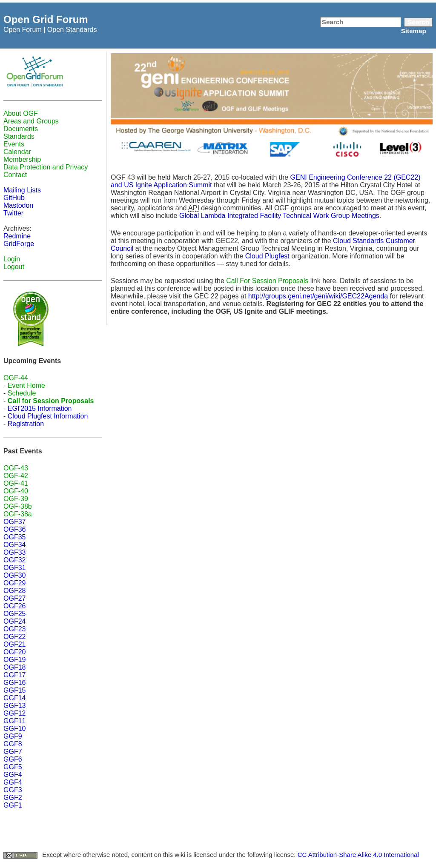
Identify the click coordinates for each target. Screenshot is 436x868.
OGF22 (14, 637)
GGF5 (13, 767)
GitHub (14, 198)
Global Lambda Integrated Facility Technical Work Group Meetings (279, 216)
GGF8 (13, 744)
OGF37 (14, 522)
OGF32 (14, 560)
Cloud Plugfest (267, 256)
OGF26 (14, 606)
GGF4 (13, 775)
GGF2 (13, 798)
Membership (22, 159)
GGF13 (14, 706)
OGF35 (14, 537)
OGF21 (14, 644)
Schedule (22, 393)
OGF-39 (16, 499)
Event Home (26, 385)
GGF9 (13, 736)
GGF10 (14, 729)
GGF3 (13, 790)
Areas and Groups (31, 121)
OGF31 (14, 568)
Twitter (13, 213)
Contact (15, 175)
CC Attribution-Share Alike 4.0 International (358, 855)
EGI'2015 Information (40, 408)
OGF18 (14, 667)
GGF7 (13, 752)
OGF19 (14, 660)
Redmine (17, 236)
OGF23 (14, 629)
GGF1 (13, 805)
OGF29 (14, 583)
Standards (19, 136)
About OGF (21, 113)
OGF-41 (16, 483)
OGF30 (14, 575)
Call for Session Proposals (51, 401)
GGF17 (14, 675)
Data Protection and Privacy (46, 167)
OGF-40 (16, 491)
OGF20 (14, 652)
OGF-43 (16, 468)
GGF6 (13, 759)
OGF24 (14, 621)
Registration (26, 424)
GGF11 (14, 721)
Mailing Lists (22, 190)
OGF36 (14, 529)
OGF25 (14, 614)
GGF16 (14, 683)
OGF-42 (16, 476)
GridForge (19, 244)
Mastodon (18, 205)
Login (12, 259)
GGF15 (14, 690)
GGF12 (14, 713)
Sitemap (414, 31)
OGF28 (14, 591)
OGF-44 (16, 378)
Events (14, 144)
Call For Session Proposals (267, 281)
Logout (14, 267)
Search (418, 22)
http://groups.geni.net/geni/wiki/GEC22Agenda (318, 296)
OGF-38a (18, 514)
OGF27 (14, 598)
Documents (21, 129)
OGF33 (14, 552)
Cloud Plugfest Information (48, 416)
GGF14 (14, 698)
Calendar (17, 152)
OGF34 (14, 545)
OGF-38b (18, 506)
